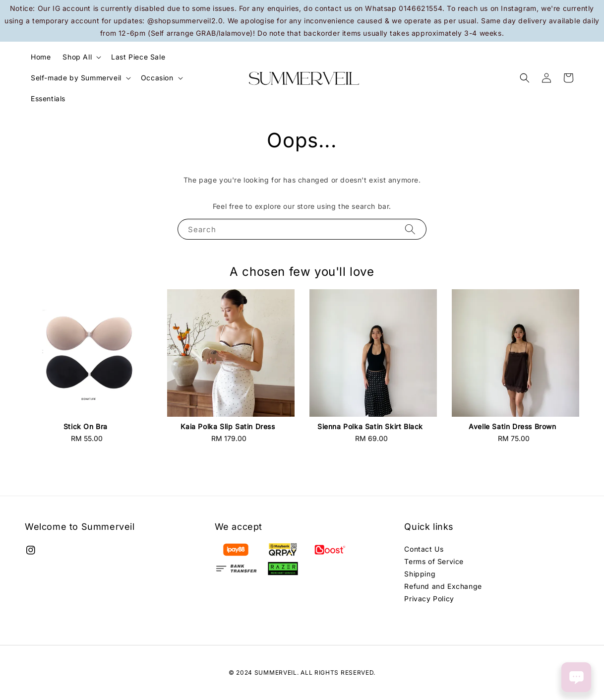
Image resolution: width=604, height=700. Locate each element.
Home (41, 57)
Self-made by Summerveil (76, 78)
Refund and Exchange (443, 586)
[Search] (410, 229)
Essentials (48, 98)
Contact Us (424, 549)
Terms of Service (434, 561)
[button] (525, 78)
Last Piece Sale (138, 57)
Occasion (157, 78)
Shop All (77, 57)
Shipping (420, 574)
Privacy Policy (429, 599)
